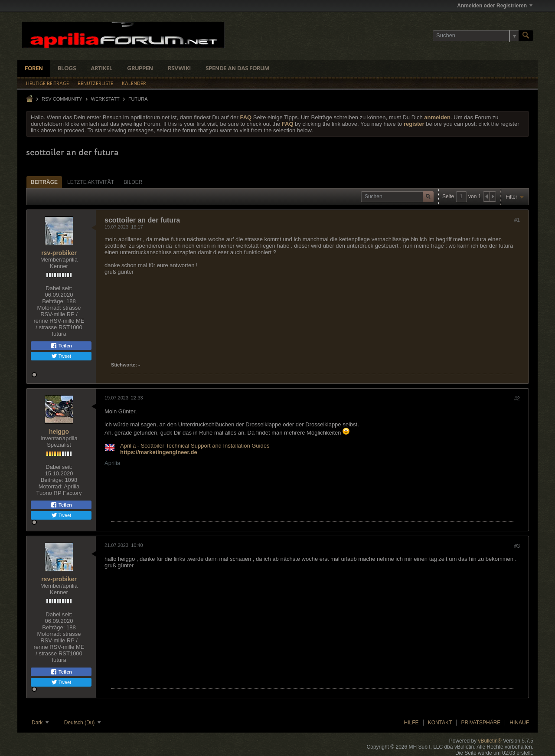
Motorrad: (49, 308)
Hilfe (411, 723)
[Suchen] (476, 36)
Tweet (61, 356)
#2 (517, 399)
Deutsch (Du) (82, 723)
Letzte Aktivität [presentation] (91, 182)
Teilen (61, 346)
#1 (517, 220)
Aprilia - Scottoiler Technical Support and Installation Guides (195, 446)
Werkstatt (105, 99)
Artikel (101, 69)
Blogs (67, 69)
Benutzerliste (95, 84)
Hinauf (519, 723)
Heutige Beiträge (47, 84)
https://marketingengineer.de (159, 452)
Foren (34, 69)
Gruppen (140, 69)
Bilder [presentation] (133, 182)
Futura (138, 99)
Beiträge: (53, 301)
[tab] (44, 182)
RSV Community (62, 99)
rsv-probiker (59, 253)
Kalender (134, 84)
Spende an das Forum (237, 69)
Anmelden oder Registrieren (495, 6)
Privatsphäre (481, 723)
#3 (517, 546)
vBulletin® (490, 741)
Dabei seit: (59, 288)
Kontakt (440, 723)
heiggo (59, 432)
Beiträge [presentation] (44, 182)
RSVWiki (179, 69)
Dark (40, 723)
